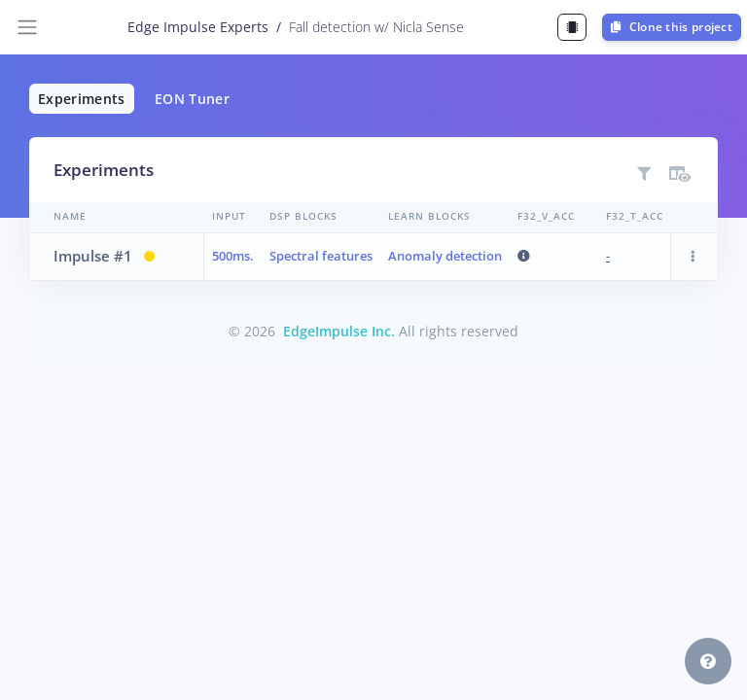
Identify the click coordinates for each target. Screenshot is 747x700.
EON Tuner (192, 99)
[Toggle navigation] (27, 27)
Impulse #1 (93, 256)
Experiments (82, 99)
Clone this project (672, 27)
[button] (694, 257)
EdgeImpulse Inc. (339, 331)
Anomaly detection (445, 256)
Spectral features (321, 256)
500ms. (233, 256)
